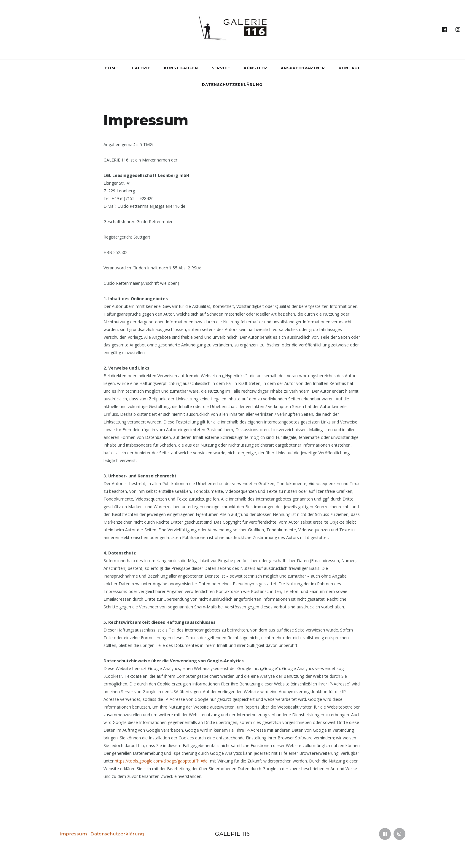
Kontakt (349, 68)
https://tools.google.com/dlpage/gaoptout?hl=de (161, 761)
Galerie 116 (232, 834)
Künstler (255, 68)
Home (111, 68)
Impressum (73, 834)
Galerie (141, 68)
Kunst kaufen (181, 68)
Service (221, 68)
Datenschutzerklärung (232, 85)
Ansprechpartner (303, 68)
